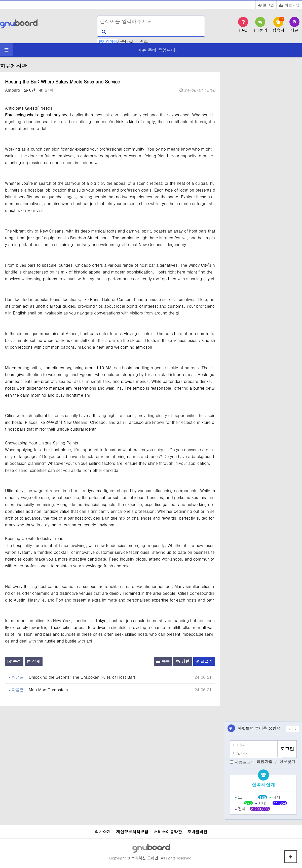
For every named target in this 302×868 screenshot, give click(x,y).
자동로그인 (245, 762)
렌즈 (144, 41)
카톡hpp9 (126, 41)
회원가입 (289, 5)
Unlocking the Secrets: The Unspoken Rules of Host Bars (82, 677)
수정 (14, 661)
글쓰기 (204, 661)
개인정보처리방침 (132, 832)
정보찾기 (287, 762)
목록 (163, 661)
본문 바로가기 (0, 0)
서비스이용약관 (168, 832)
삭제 (33, 661)
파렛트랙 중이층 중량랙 (259, 728)
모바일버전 (197, 832)
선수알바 (54, 422)
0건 (30, 90)
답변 (183, 661)
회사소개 (103, 832)
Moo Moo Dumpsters (48, 690)
